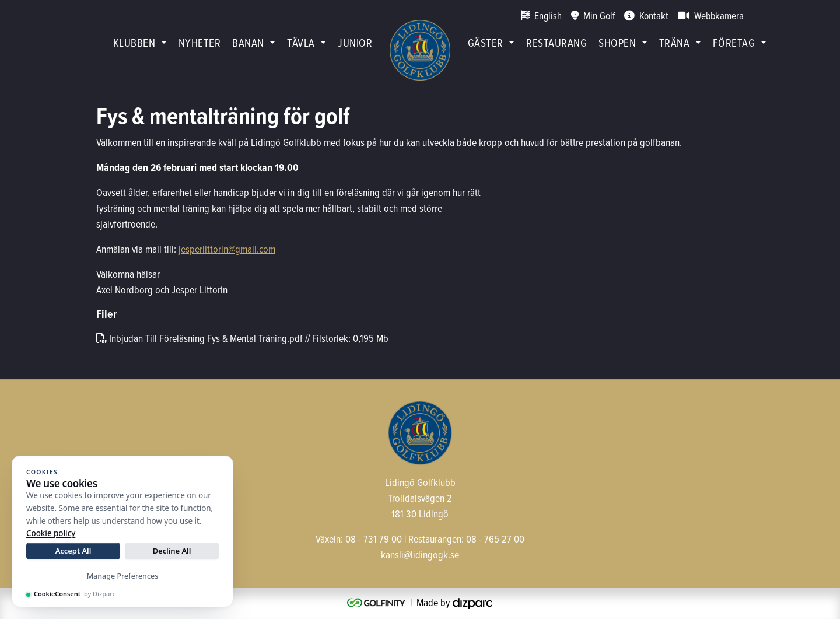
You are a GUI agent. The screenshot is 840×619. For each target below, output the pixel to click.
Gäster (486, 42)
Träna (674, 42)
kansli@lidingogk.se (420, 555)
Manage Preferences (123, 576)
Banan (248, 42)
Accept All (73, 551)
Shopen (617, 42)
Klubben (134, 42)
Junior (355, 42)
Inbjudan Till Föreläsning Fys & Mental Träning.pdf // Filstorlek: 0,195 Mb (242, 338)
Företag (734, 42)
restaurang (556, 42)
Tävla (301, 42)
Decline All (172, 551)
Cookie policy (51, 533)
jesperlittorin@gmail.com (227, 249)
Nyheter (199, 42)
